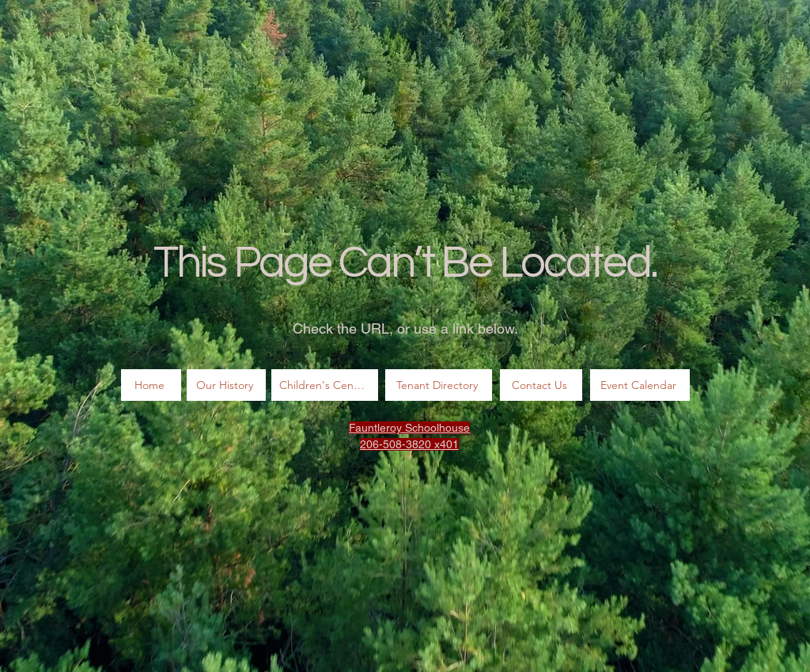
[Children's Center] (325, 385)
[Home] (151, 385)
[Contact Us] (541, 385)
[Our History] (226, 385)
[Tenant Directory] (439, 385)
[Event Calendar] (640, 385)
